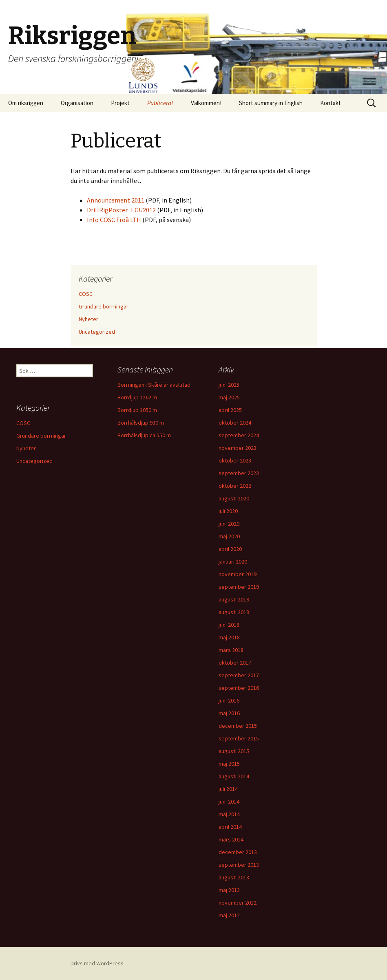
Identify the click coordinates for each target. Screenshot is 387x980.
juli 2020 (228, 511)
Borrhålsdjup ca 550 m (144, 435)
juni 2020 (229, 524)
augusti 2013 (234, 877)
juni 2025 (229, 385)
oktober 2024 (235, 423)
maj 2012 (229, 915)
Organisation (77, 103)
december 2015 (238, 726)
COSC (86, 294)
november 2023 (238, 448)
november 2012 (238, 903)
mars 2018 (231, 650)
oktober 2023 (235, 460)
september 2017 (239, 675)
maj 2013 (229, 890)
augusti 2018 (234, 612)
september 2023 (239, 473)
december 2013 (238, 852)
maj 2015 (229, 764)
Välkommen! (206, 103)
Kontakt (331, 103)
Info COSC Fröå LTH (115, 220)
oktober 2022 (235, 486)
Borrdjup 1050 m (137, 410)
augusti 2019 (234, 599)
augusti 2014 (234, 776)
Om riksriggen (26, 103)
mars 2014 (231, 839)
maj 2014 (229, 814)
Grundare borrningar (104, 306)
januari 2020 (233, 562)
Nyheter (88, 319)
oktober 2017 (235, 663)
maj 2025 (229, 397)
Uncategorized (97, 332)
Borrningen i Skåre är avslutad (154, 385)
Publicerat (160, 103)
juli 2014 (228, 789)
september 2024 (239, 435)
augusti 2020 (234, 498)
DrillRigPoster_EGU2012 (122, 210)
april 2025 (230, 410)
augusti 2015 (234, 751)
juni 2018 (229, 625)
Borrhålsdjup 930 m (141, 423)
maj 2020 (229, 536)
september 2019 (239, 587)
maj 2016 (229, 713)
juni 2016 (229, 700)
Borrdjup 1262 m (137, 397)
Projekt (120, 103)
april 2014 (230, 827)
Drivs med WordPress (97, 963)
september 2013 (239, 865)
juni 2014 (229, 802)
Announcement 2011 (116, 200)
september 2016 (239, 688)
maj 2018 (229, 637)
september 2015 (239, 738)
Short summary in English (271, 103)
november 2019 (238, 574)
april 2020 (230, 549)
